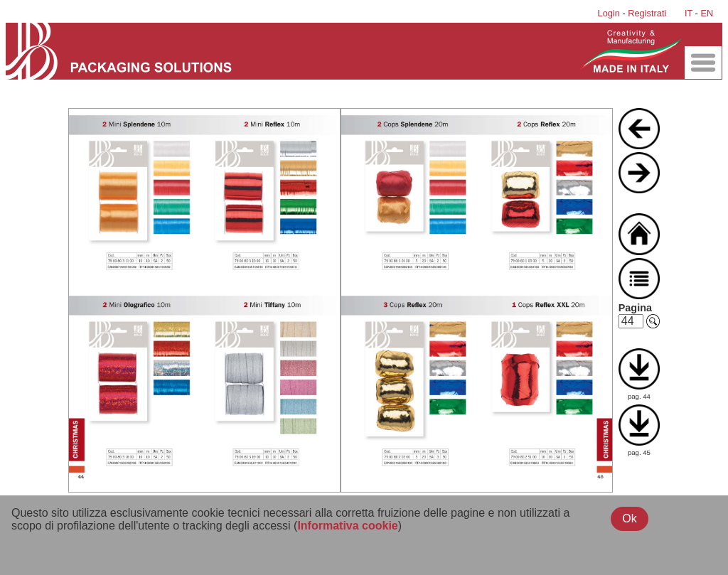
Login (609, 13)
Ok (629, 518)
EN (707, 13)
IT (689, 13)
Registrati (647, 13)
